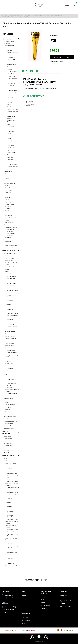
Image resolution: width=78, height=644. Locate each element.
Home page (4, 15)
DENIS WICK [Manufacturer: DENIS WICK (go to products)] (54, 35)
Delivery (43, 603)
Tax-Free (43, 600)
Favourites (24, 623)
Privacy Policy (64, 598)
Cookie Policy (64, 595)
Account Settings (26, 620)
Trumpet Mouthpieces (56, 15)
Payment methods (46, 605)
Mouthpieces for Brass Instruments (41, 15)
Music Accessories (13, 15)
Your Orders (25, 617)
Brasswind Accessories (25, 15)
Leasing (43, 597)
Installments (44, 608)
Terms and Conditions (66, 606)
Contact (24, 595)
